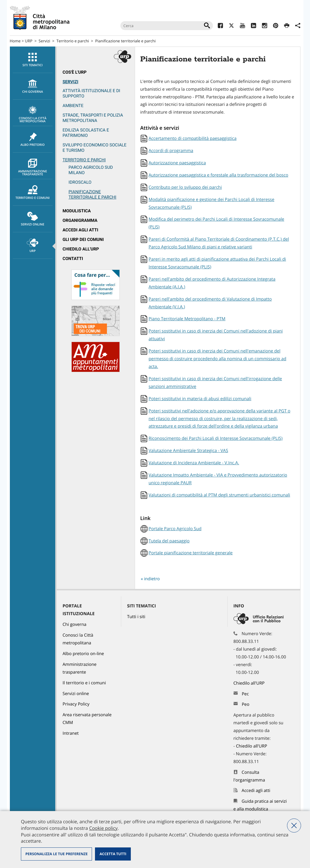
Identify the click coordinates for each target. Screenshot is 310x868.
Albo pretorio (33, 140)
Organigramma (80, 221)
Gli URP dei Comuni (83, 240)
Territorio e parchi (73, 41)
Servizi (44, 41)
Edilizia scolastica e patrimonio (86, 133)
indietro (152, 579)
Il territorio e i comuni (84, 683)
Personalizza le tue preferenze (56, 854)
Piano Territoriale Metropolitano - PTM (187, 319)
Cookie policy (103, 828)
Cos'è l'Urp (75, 72)
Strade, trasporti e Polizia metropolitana (93, 118)
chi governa (33, 86)
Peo (245, 704)
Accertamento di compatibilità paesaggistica (193, 139)
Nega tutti (294, 826)
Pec (245, 694)
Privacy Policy (76, 704)
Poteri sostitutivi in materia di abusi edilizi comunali (200, 399)
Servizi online (33, 219)
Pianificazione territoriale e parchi (126, 41)
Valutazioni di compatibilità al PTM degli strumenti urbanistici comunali (220, 495)
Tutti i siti (136, 617)
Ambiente (73, 106)
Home (15, 41)
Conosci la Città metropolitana (33, 115)
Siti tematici (33, 60)
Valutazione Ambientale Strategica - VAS (188, 451)
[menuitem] (33, 60)
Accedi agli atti (81, 230)
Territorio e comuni (33, 193)
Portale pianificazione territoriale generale (191, 553)
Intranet (71, 733)
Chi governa (75, 625)
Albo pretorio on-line (83, 654)
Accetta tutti (113, 854)
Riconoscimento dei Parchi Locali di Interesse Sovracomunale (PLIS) (216, 438)
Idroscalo (80, 182)
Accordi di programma (171, 151)
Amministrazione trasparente (33, 168)
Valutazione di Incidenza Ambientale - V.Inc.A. (194, 463)
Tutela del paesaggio (169, 541)
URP (29, 41)
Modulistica (77, 211)
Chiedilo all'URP (81, 249)
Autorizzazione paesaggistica (177, 163)
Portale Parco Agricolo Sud (175, 529)
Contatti (73, 259)
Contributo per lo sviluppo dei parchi (185, 187)
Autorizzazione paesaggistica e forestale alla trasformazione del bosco (219, 175)
